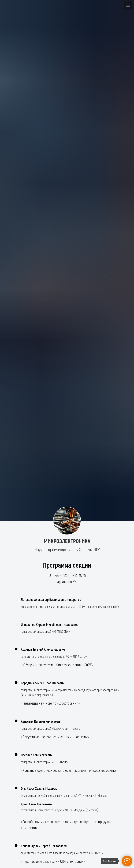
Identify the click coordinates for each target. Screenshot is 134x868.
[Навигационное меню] (128, 5)
